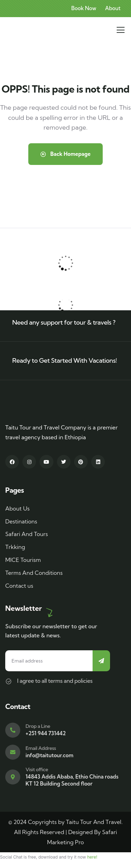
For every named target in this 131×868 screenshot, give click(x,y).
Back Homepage (66, 154)
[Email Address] (13, 752)
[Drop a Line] (13, 730)
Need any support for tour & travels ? (64, 322)
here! (92, 857)
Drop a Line (38, 726)
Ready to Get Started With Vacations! (65, 360)
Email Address (41, 748)
